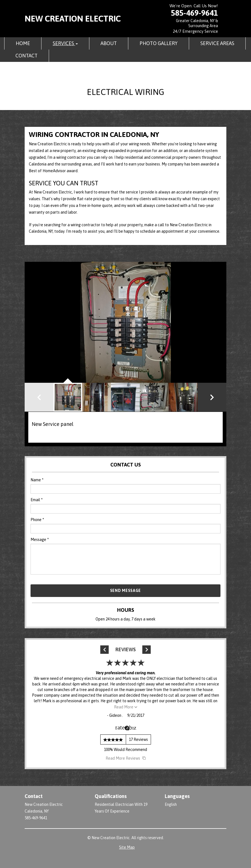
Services (65, 43)
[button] (212, 397)
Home (23, 43)
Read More (126, 707)
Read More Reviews (126, 758)
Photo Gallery (159, 43)
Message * (40, 540)
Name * (37, 480)
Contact (26, 56)
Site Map (127, 847)
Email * (37, 500)
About (109, 43)
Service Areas (217, 43)
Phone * (37, 520)
